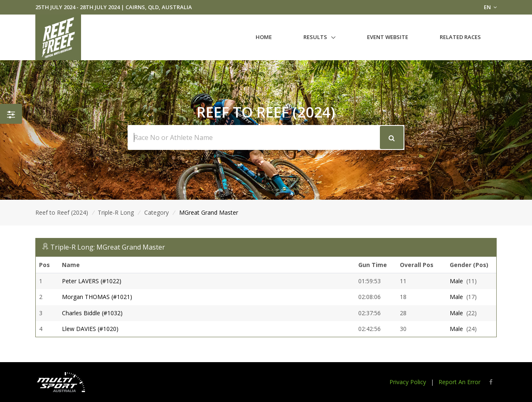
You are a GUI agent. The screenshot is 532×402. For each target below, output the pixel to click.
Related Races (460, 37)
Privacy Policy (408, 382)
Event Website (388, 37)
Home (264, 37)
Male (456, 281)
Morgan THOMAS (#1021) (97, 297)
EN (490, 7)
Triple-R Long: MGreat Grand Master (108, 247)
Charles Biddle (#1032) (92, 313)
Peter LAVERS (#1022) (92, 281)
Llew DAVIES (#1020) (90, 329)
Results (315, 37)
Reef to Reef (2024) (62, 212)
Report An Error (459, 382)
